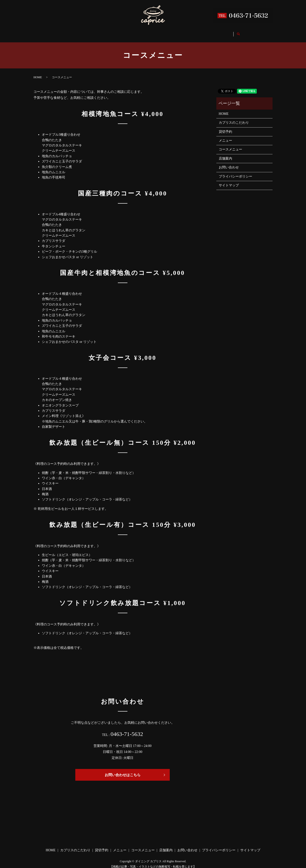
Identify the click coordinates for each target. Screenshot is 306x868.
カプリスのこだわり (91, 32)
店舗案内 (203, 32)
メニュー (146, 32)
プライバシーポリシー (235, 172)
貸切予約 (123, 32)
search (253, 32)
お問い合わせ (230, 32)
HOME (61, 32)
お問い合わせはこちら (123, 770)
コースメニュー (175, 32)
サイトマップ (229, 181)
